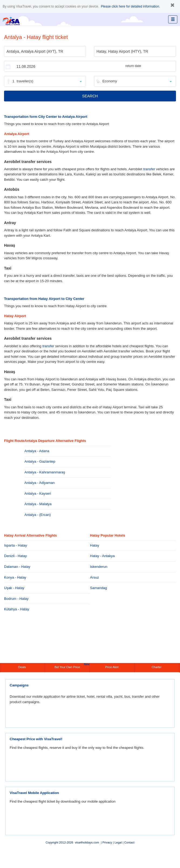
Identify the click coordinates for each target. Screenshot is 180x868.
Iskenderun (99, 567)
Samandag (98, 588)
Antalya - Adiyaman (40, 483)
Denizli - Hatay (15, 556)
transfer (149, 169)
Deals (22, 667)
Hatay (95, 545)
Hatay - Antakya (102, 556)
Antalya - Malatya (38, 504)
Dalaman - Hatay (17, 567)
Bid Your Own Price (72, 666)
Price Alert (112, 667)
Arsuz (94, 577)
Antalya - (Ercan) (38, 515)
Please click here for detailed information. (130, 6)
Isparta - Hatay (15, 545)
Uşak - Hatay (14, 588)
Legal (118, 842)
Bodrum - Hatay (16, 599)
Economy (110, 81)
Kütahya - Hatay (17, 609)
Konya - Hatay (15, 577)
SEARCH (90, 96)
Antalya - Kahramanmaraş (45, 472)
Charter (157, 667)
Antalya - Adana (37, 451)
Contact (129, 842)
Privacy (107, 842)
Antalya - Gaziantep (40, 461)
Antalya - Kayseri (38, 493)
